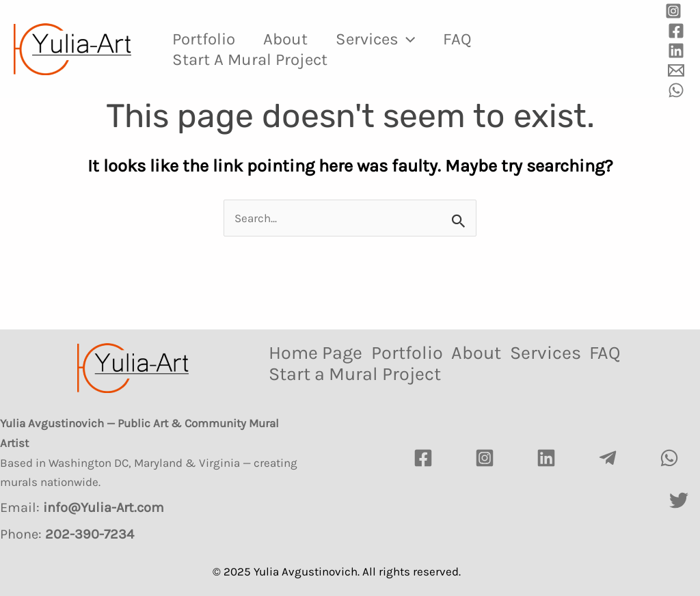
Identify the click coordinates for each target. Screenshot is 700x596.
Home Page (315, 353)
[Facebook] (676, 31)
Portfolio (206, 39)
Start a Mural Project (253, 59)
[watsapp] (669, 458)
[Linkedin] (676, 51)
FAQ (474, 39)
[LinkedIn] (546, 458)
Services (388, 39)
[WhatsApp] (676, 90)
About (293, 39)
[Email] (676, 70)
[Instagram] (673, 11)
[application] (419, 39)
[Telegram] (608, 458)
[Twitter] (679, 500)
